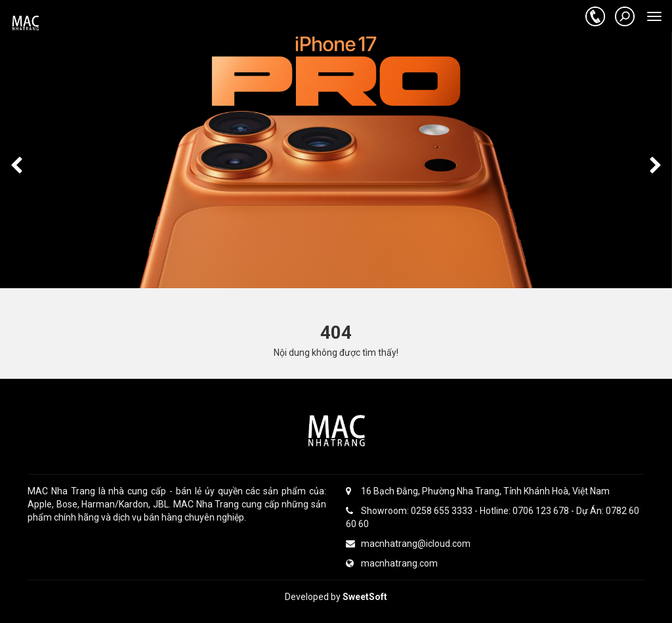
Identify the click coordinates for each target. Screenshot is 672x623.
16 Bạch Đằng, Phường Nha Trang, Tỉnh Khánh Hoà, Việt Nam (478, 491)
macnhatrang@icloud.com (408, 544)
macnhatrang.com (392, 563)
